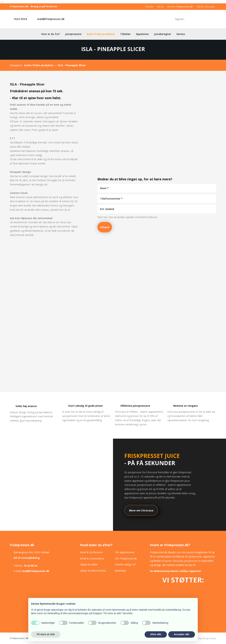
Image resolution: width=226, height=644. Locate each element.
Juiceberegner (163, 34)
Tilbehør (125, 34)
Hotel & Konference (91, 552)
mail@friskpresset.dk (51, 19)
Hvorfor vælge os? (125, 564)
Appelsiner (142, 34)
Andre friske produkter (101, 34)
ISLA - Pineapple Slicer (72, 65)
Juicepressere (73, 34)
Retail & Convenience (92, 558)
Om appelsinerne (125, 552)
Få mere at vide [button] (46, 634)
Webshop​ (120, 571)
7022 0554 (20, 19)
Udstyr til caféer (89, 564)
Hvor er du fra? (51, 34)
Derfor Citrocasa (206, 7)
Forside (149, 7)
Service (181, 34)
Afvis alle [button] (156, 634)
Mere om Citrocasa (141, 510)
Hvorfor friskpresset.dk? (180, 7)
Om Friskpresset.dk (126, 558)
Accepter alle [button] (182, 634)
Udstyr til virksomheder (93, 571)
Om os (160, 7)
